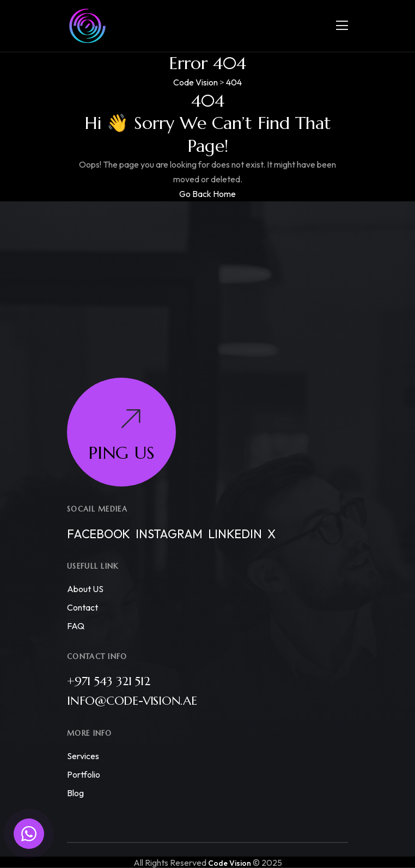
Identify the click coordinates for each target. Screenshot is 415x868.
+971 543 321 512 (108, 681)
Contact (83, 607)
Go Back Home (207, 194)
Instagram (169, 534)
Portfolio (84, 774)
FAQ (76, 626)
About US (85, 589)
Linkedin (235, 534)
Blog (75, 793)
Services (83, 756)
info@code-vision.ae (132, 701)
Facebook (99, 534)
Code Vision (230, 863)
